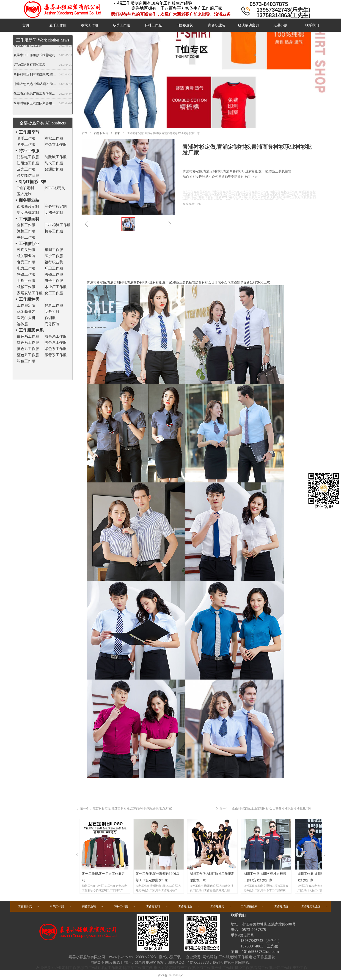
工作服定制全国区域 (315, 907)
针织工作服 (61, 907)
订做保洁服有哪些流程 (30, 66)
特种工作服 (125, 907)
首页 (85, 133)
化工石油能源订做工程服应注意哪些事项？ (35, 95)
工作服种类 (221, 907)
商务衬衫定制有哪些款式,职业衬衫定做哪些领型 (35, 75)
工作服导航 (285, 907)
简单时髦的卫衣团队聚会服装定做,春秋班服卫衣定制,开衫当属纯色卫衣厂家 (35, 104)
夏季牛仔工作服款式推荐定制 (34, 56)
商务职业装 (101, 133)
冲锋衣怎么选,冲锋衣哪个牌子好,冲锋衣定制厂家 (35, 85)
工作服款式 (29, 907)
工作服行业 (189, 907)
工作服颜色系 (252, 907)
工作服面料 (157, 907)
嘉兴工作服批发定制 (28, 46)
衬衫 (118, 133)
